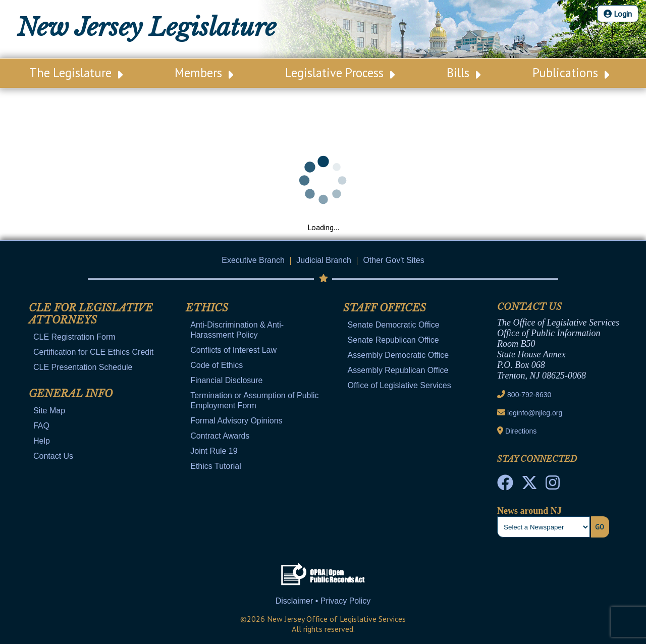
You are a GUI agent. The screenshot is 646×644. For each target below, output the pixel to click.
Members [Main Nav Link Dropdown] (204, 73)
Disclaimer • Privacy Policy (323, 601)
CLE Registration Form (74, 337)
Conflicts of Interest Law (233, 350)
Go (600, 527)
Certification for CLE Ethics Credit (93, 352)
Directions (521, 431)
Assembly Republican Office (398, 370)
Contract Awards (220, 436)
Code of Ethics (217, 365)
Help (42, 441)
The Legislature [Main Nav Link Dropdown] (76, 73)
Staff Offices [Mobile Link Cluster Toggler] (385, 308)
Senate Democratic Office (394, 325)
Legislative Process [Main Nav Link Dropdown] (340, 73)
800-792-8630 (529, 395)
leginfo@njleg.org (535, 413)
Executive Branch (253, 260)
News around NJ (529, 511)
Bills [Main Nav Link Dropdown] (464, 73)
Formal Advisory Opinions (236, 421)
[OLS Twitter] (529, 486)
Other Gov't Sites (393, 260)
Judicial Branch (324, 260)
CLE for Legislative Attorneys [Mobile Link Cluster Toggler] (91, 314)
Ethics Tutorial (216, 466)
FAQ (41, 426)
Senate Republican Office (393, 340)
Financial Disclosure (226, 380)
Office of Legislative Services (399, 385)
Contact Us (53, 456)
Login (618, 14)
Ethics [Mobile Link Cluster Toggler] (207, 308)
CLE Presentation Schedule (83, 367)
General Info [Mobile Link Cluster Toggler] (71, 394)
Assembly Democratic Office (398, 355)
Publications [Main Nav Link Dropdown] (571, 73)
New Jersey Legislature (147, 27)
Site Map (49, 411)
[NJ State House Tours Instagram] (553, 486)
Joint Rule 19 (214, 451)
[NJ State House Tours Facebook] (505, 486)
